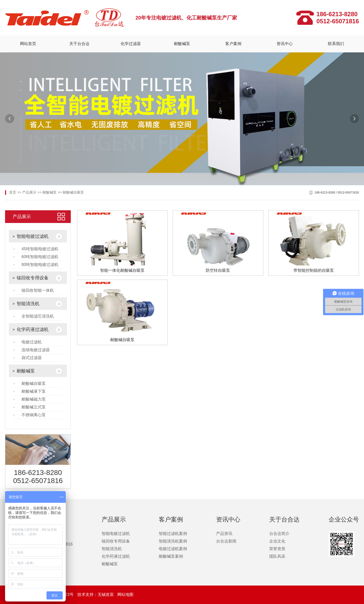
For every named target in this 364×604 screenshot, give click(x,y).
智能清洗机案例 (173, 541)
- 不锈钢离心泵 (30, 415)
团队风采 (277, 556)
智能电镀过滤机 (33, 236)
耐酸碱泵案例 (171, 556)
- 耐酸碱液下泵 (30, 391)
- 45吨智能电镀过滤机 (36, 249)
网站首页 (28, 44)
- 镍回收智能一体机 (34, 290)
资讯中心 (285, 44)
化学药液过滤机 (33, 329)
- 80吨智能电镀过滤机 (36, 265)
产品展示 (29, 192)
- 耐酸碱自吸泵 (30, 383)
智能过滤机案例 (173, 534)
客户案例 (233, 44)
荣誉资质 (277, 549)
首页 (13, 192)
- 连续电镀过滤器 (32, 350)
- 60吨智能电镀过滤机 (36, 257)
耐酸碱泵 (182, 44)
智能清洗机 (28, 304)
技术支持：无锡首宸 (96, 595)
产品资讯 (224, 534)
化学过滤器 (131, 44)
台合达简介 (279, 534)
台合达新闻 (226, 541)
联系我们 (336, 44)
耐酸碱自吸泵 (73, 192)
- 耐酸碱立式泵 (30, 407)
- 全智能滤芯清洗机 (34, 316)
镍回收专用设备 (33, 278)
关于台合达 (79, 44)
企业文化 (277, 541)
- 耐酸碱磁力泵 (30, 399)
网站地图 (125, 595)
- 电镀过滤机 (28, 342)
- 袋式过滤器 (28, 358)
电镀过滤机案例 (173, 549)
